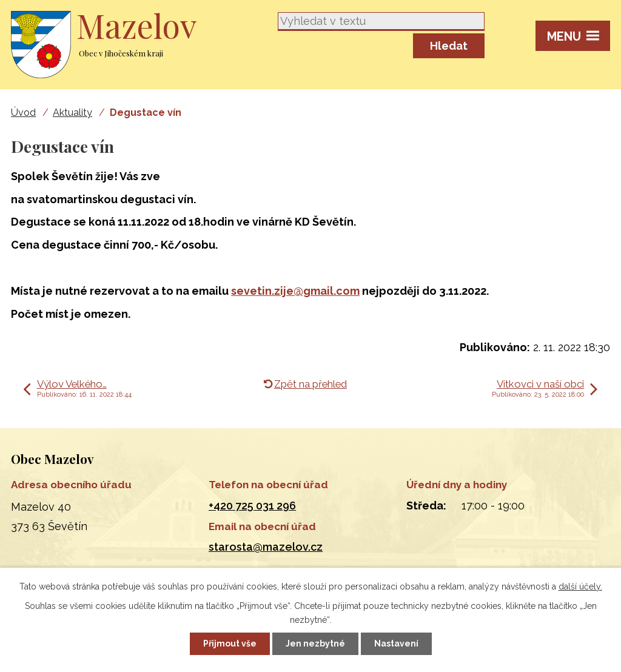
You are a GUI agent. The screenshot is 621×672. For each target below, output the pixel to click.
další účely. (580, 586)
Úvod (23, 113)
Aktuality (72, 113)
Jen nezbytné (315, 643)
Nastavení (396, 643)
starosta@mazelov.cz (266, 547)
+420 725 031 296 (252, 506)
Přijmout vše (230, 643)
